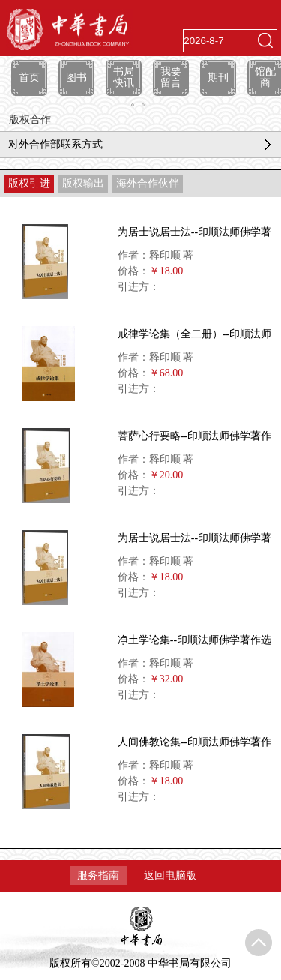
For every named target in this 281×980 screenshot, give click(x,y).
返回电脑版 (170, 875)
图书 (76, 78)
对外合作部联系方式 (55, 144)
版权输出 (83, 183)
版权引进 (29, 183)
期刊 (218, 78)
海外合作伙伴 (148, 183)
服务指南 (98, 875)
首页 (29, 78)
